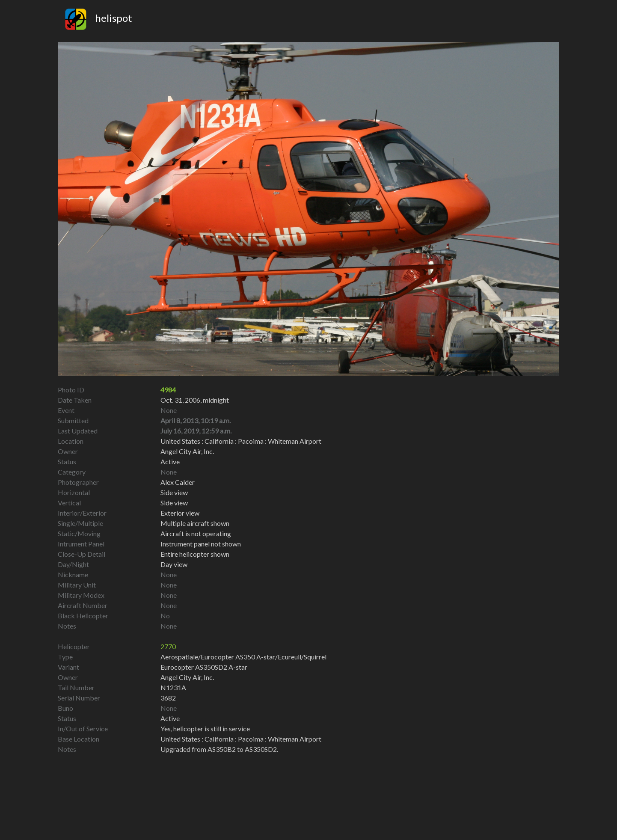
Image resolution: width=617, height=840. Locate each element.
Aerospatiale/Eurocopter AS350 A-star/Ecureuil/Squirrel (243, 657)
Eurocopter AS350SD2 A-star (204, 667)
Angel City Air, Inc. (187, 677)
